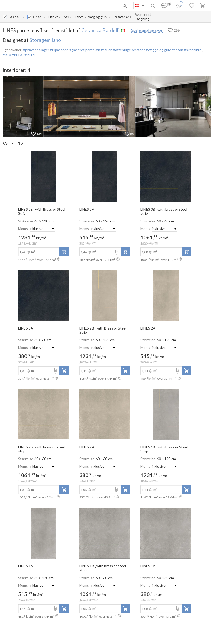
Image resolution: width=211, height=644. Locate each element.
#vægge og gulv (158, 50)
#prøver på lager (36, 50)
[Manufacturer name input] (15, 17)
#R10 (7, 55)
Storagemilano (45, 40)
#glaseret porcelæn (84, 50)
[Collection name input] (38, 17)
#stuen (106, 50)
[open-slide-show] (44, 176)
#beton (177, 50)
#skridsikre (193, 50)
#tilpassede (59, 50)
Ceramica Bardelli (100, 30)
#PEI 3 (17, 55)
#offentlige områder (129, 50)
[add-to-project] (64, 252)
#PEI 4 (30, 55)
